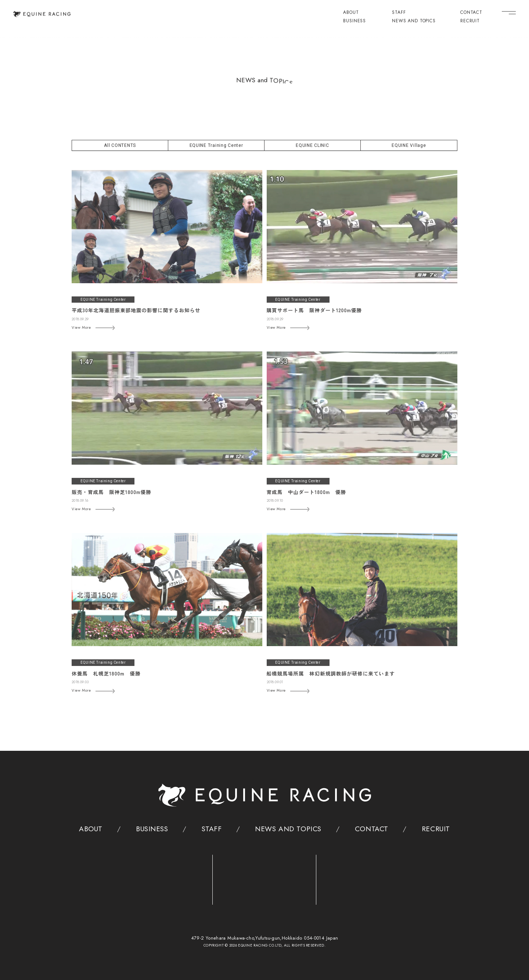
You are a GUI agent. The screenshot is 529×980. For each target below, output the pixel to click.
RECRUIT (470, 21)
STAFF (399, 12)
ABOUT (351, 12)
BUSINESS (355, 21)
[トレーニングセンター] (161, 876)
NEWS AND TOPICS (414, 21)
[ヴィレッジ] (368, 877)
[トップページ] (42, 14)
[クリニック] (265, 876)
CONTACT (471, 12)
